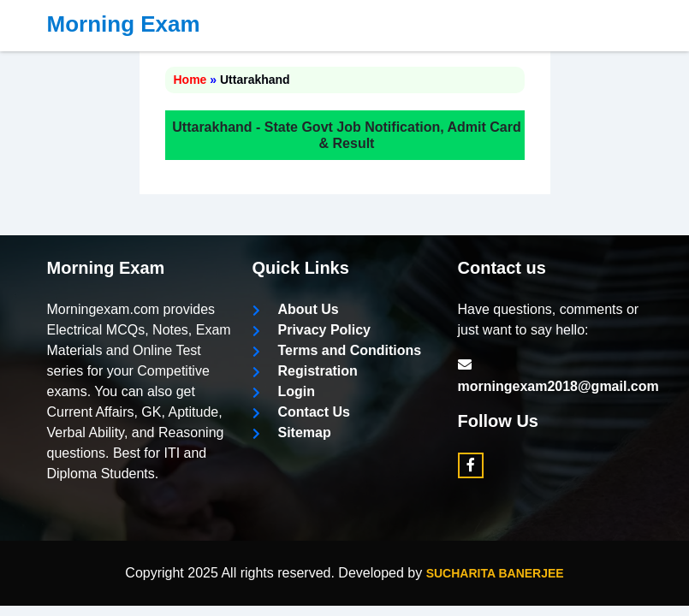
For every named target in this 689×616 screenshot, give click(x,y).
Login (284, 391)
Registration (305, 371)
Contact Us (301, 412)
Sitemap (292, 432)
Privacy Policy (312, 330)
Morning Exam (124, 24)
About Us (296, 309)
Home (190, 80)
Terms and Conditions (337, 350)
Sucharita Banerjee (495, 573)
